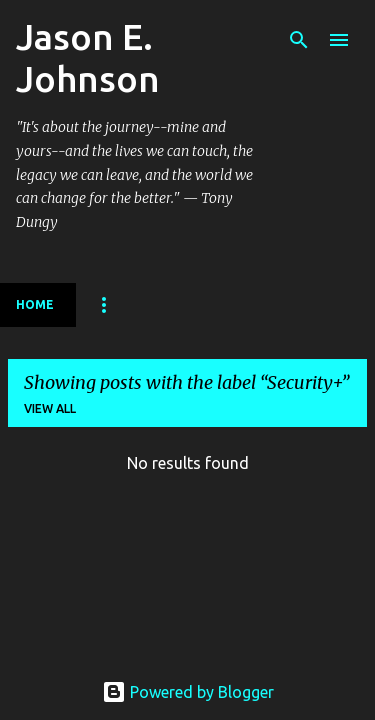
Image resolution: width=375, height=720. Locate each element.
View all (50, 408)
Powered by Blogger (188, 692)
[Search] (299, 40)
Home (35, 304)
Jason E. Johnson (88, 57)
